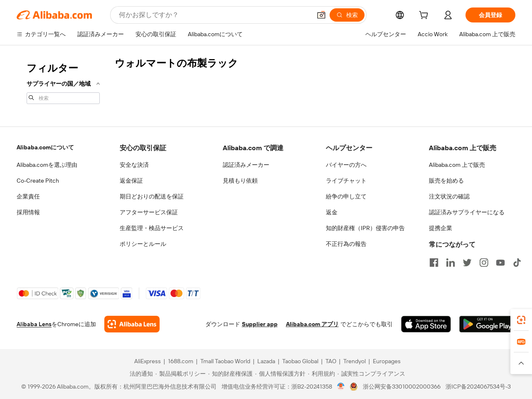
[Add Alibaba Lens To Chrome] (132, 324)
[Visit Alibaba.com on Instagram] (484, 263)
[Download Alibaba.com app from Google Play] (487, 324)
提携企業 (441, 228)
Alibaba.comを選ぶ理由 (47, 165)
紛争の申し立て (346, 196)
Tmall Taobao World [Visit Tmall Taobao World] (225, 361)
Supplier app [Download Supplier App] (260, 324)
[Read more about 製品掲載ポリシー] (181, 374)
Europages (387, 361)
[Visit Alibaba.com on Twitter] (467, 263)
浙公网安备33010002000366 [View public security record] (402, 387)
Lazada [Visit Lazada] (266, 361)
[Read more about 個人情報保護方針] (280, 374)
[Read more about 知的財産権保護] (230, 374)
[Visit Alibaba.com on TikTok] (517, 263)
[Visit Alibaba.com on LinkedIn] (451, 263)
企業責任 (28, 196)
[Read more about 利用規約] (321, 374)
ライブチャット (346, 181)
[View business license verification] (341, 387)
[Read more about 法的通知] (140, 374)
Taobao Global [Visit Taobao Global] (300, 361)
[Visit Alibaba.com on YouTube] (500, 263)
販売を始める (446, 181)
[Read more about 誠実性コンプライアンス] (371, 374)
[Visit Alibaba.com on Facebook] (434, 263)
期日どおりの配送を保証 (152, 196)
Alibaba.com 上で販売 (457, 165)
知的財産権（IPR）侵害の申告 (365, 228)
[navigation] (63, 82)
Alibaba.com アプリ (312, 324)
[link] (521, 320)
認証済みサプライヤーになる (467, 212)
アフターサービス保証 (149, 212)
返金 (332, 212)
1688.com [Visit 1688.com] (181, 361)
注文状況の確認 (449, 196)
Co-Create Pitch (38, 181)
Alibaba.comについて (45, 147)
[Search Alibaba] (214, 15)
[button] (321, 15)
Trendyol (355, 361)
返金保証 (131, 181)
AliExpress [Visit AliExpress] (148, 361)
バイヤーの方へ (346, 165)
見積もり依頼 (240, 181)
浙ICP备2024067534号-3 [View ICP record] (478, 387)
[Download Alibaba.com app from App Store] (426, 324)
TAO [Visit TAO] (331, 361)
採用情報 (28, 212)
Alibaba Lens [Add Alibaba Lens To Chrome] (34, 324)
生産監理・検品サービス (152, 228)
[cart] (425, 16)
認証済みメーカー (246, 165)
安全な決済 (134, 165)
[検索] (347, 15)
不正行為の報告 (346, 244)
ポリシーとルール (143, 244)
